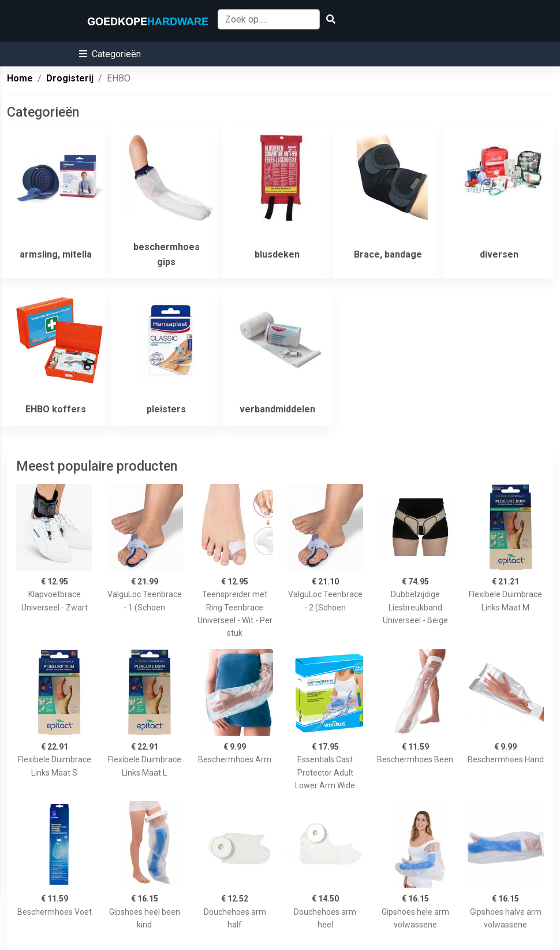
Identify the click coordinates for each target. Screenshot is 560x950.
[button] (110, 54)
